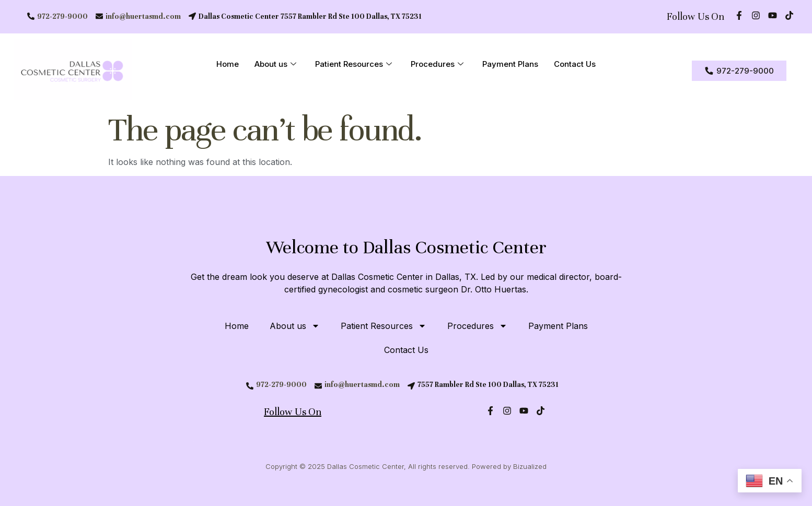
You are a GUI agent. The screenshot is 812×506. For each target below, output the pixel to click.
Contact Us (575, 64)
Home (228, 64)
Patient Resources (353, 65)
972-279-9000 (62, 16)
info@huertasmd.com (143, 16)
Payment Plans (510, 64)
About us (275, 65)
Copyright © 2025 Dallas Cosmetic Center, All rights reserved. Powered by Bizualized (406, 466)
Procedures (437, 65)
